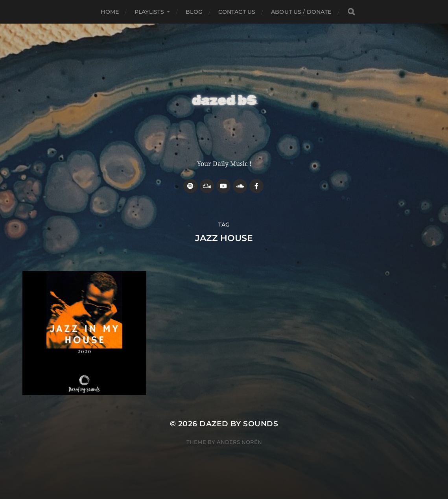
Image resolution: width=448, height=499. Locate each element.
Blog (194, 12)
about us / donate (301, 12)
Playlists (149, 12)
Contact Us (237, 12)
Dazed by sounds (239, 424)
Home (110, 12)
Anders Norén (239, 442)
